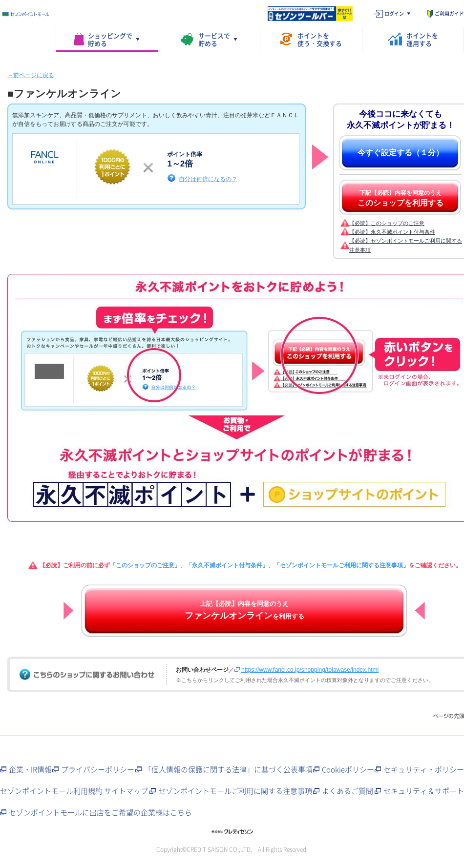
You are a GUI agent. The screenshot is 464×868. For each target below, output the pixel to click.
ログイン (394, 13)
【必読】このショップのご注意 (387, 223)
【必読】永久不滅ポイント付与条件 (392, 232)
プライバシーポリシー (98, 769)
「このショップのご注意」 (145, 565)
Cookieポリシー (348, 769)
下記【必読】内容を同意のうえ (401, 198)
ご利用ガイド (449, 13)
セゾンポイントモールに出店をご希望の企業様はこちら (100, 812)
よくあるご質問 (348, 791)
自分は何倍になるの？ (208, 179)
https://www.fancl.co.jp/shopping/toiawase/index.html (310, 670)
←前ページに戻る (31, 75)
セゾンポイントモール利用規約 (51, 791)
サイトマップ (126, 791)
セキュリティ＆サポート (424, 791)
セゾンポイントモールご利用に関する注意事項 (235, 791)
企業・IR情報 (30, 769)
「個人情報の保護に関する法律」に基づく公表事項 (228, 769)
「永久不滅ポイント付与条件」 (227, 565)
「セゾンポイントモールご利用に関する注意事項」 (341, 565)
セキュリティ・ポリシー (424, 769)
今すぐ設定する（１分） (401, 153)
